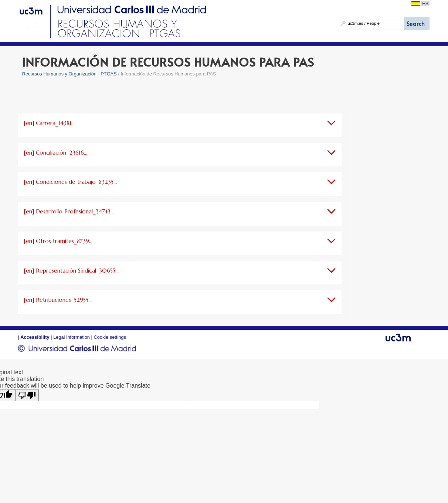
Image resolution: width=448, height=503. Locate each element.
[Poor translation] (27, 395)
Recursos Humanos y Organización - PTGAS (69, 74)
